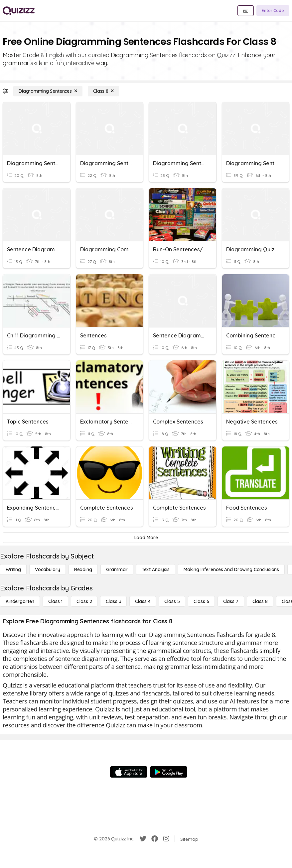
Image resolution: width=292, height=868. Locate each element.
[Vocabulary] (48, 569)
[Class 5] (172, 601)
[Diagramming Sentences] (48, 91)
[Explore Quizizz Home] (19, 11)
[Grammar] (117, 569)
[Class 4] (143, 601)
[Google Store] (169, 772)
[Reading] (83, 569)
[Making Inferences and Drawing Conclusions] (231, 569)
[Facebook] (155, 839)
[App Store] (129, 772)
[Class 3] (113, 601)
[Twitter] (143, 839)
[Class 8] (103, 91)
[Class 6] (201, 601)
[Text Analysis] (156, 569)
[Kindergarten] (20, 601)
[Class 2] (84, 601)
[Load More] (146, 538)
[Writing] (13, 569)
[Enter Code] (273, 11)
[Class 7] (231, 601)
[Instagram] (166, 839)
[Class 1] (55, 601)
